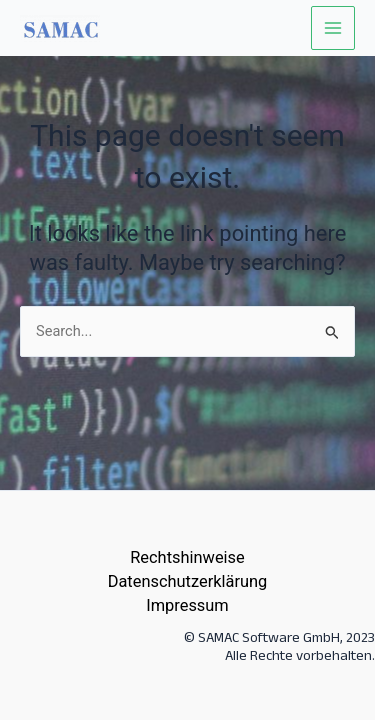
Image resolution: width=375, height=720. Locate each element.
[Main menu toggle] (333, 28)
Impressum (187, 605)
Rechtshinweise (187, 557)
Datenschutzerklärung (188, 581)
